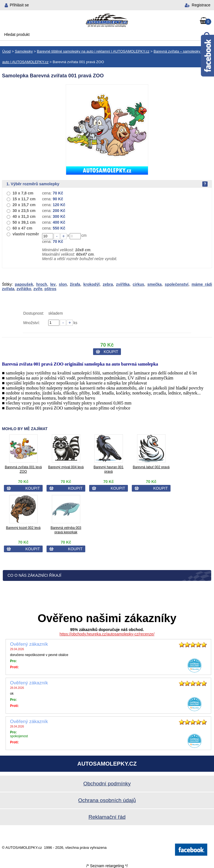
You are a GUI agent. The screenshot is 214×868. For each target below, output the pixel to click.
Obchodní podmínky (107, 784)
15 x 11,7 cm (24, 199)
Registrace (201, 5)
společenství (177, 284)
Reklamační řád (107, 817)
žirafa (75, 284)
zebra (108, 284)
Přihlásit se (19, 5)
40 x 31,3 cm (24, 216)
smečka (155, 284)
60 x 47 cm (22, 228)
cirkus (138, 284)
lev (53, 284)
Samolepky (24, 51)
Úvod (6, 51)
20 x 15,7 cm (24, 205)
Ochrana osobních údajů (107, 800)
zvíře (38, 289)
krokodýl (91, 284)
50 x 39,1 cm (24, 222)
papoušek (24, 284)
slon (63, 284)
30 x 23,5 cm (24, 211)
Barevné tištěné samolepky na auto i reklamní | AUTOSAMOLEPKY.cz (93, 51)
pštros (51, 289)
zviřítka (123, 284)
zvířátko (24, 289)
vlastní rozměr (26, 234)
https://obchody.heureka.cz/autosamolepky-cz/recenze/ (107, 634)
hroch (42, 284)
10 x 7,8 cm (23, 193)
